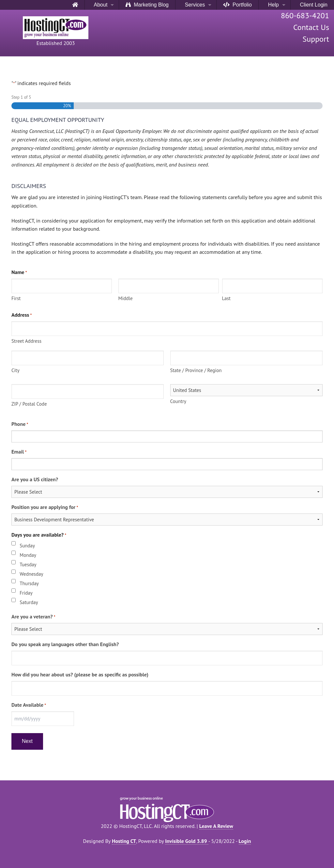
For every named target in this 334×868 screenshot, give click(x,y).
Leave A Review (216, 826)
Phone (20, 424)
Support (316, 39)
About (99, 5)
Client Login (312, 5)
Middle (126, 298)
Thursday (29, 583)
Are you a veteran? (33, 617)
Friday (26, 593)
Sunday (27, 546)
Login (245, 841)
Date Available (29, 705)
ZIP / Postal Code (29, 404)
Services (193, 5)
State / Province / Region (196, 370)
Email (19, 452)
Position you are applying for (45, 507)
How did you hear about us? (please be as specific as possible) (80, 674)
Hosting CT (124, 841)
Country (178, 401)
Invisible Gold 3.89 (187, 841)
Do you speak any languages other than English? (65, 644)
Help (272, 5)
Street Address (26, 341)
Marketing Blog (147, 5)
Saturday (29, 602)
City (15, 370)
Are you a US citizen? (35, 479)
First (16, 298)
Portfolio (237, 5)
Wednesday (31, 574)
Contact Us (311, 27)
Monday (28, 555)
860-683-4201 (305, 15)
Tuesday (28, 564)
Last (226, 298)
